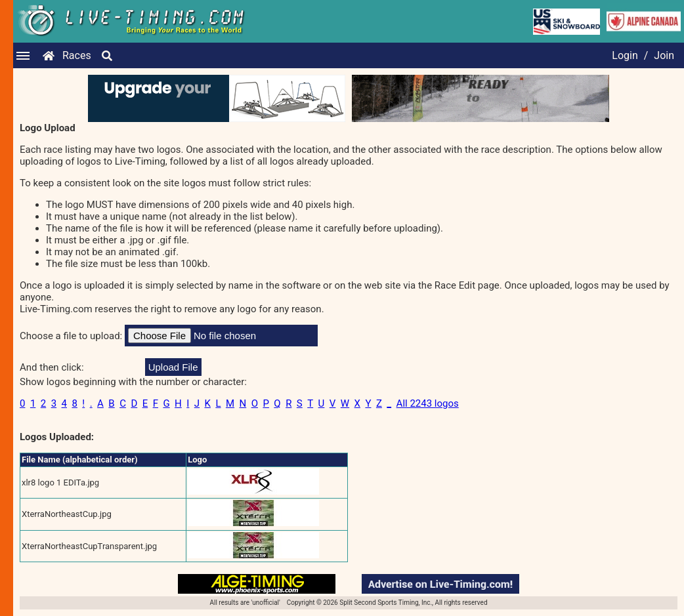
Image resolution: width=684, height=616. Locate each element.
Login (625, 55)
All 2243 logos (428, 403)
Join (664, 55)
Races (77, 55)
